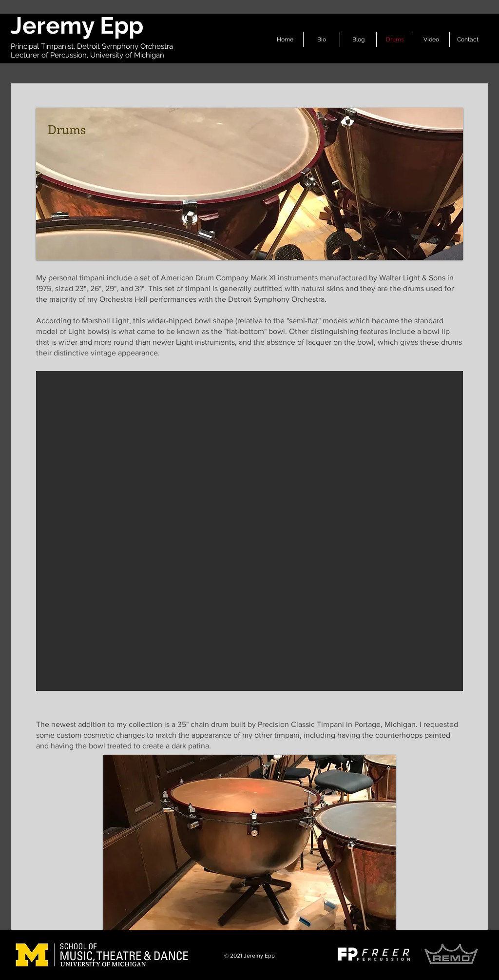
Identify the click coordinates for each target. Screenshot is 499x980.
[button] (249, 531)
